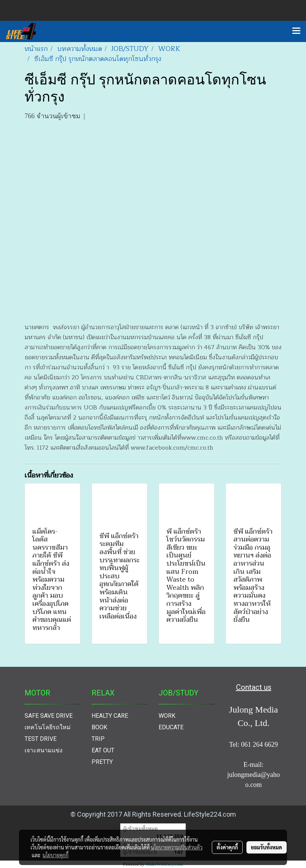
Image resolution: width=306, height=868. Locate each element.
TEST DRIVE (41, 739)
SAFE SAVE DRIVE (49, 716)
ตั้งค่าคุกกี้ (227, 847)
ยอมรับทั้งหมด (267, 847)
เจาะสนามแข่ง (44, 750)
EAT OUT (103, 750)
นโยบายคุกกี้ (55, 855)
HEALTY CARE (110, 716)
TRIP (98, 739)
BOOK (99, 727)
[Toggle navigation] (296, 31)
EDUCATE (171, 727)
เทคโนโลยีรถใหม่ (48, 727)
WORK (167, 716)
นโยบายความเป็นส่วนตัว (177, 847)
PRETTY (102, 762)
